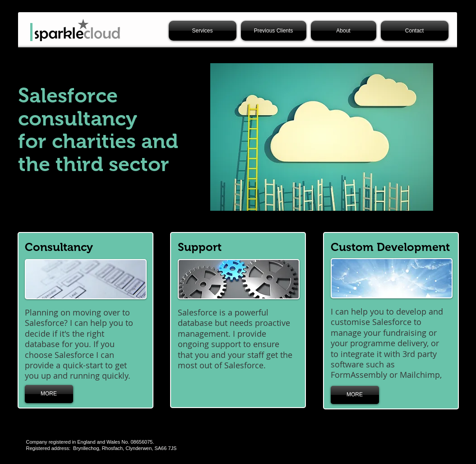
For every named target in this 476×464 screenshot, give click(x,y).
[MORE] (49, 394)
